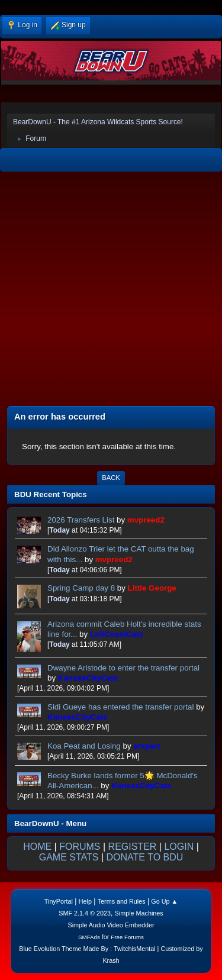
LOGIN (179, 847)
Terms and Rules (122, 901)
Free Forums (127, 937)
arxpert (147, 746)
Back (111, 478)
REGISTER (133, 847)
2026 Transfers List (81, 520)
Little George (152, 588)
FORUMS (80, 847)
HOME (37, 847)
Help (85, 901)
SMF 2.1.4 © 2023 (85, 913)
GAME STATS (69, 857)
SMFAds (89, 937)
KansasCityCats (88, 678)
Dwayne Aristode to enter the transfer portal (123, 668)
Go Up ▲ (164, 901)
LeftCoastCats (117, 634)
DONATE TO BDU (145, 857)
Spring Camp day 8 (81, 588)
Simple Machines (139, 913)
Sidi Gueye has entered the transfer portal (120, 707)
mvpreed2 (146, 520)
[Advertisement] (111, 290)
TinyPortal (59, 901)
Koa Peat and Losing (84, 746)
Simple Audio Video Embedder (111, 925)
